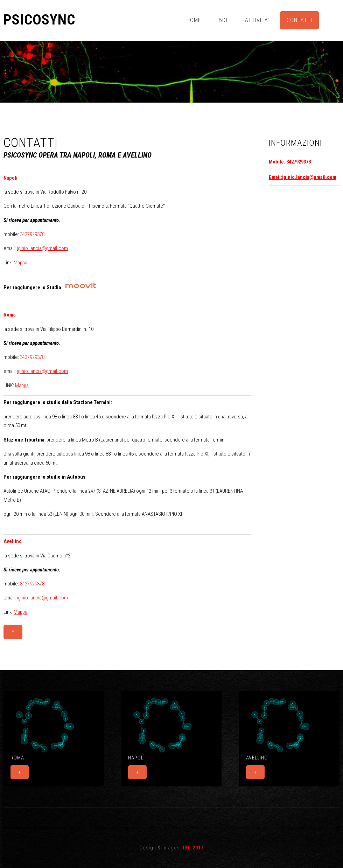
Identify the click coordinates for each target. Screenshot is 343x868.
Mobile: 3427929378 (290, 162)
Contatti (299, 20)
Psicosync (39, 20)
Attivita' (257, 20)
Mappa (20, 263)
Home (194, 20)
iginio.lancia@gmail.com (42, 248)
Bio (223, 20)
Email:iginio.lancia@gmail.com (303, 177)
